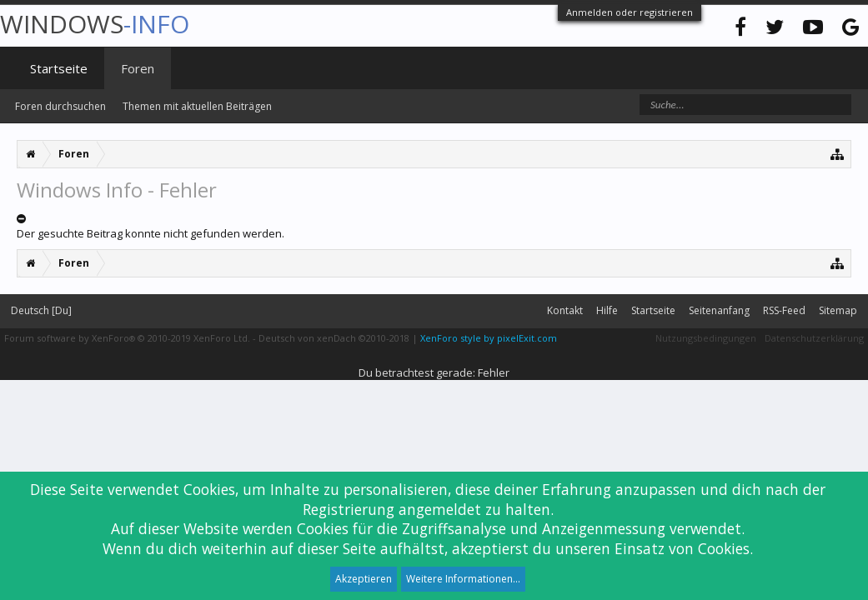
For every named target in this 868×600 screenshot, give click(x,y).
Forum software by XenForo (127, 338)
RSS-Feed (784, 310)
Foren (138, 68)
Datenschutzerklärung (814, 338)
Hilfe (607, 310)
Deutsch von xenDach (334, 338)
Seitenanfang (719, 310)
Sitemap (838, 310)
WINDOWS (95, 24)
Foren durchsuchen (60, 106)
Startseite (59, 68)
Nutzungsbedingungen (706, 338)
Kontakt (565, 310)
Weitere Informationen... (463, 579)
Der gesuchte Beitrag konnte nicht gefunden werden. (151, 233)
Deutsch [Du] (41, 310)
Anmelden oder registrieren (630, 12)
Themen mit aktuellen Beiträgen (197, 106)
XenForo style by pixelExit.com (489, 338)
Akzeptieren (364, 579)
